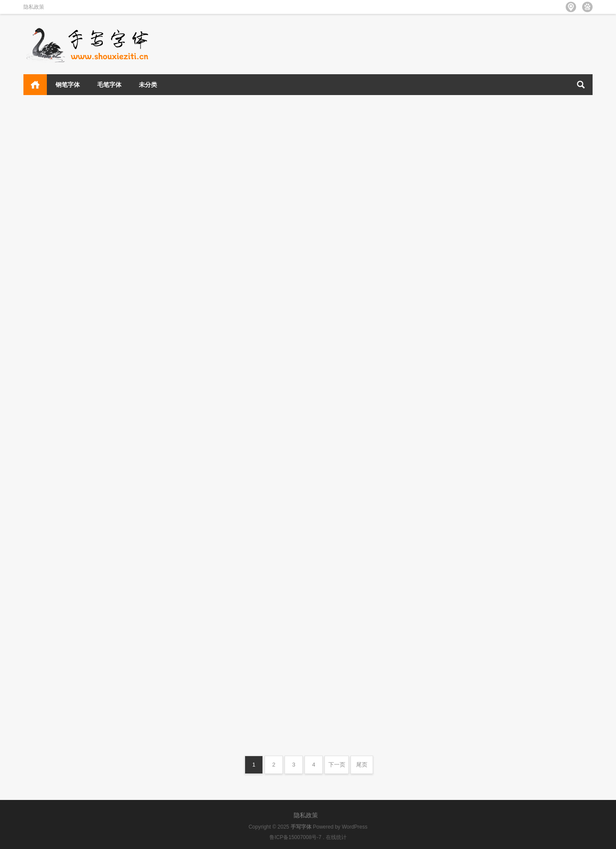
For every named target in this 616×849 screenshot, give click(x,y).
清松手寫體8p (481, 150)
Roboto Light (49, 525)
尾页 (362, 765)
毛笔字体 (109, 85)
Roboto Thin (336, 397)
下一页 (337, 765)
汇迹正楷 (186, 392)
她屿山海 (330, 160)
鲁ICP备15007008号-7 (295, 837)
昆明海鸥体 (45, 281)
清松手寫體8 (479, 271)
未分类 (148, 85)
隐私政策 (34, 7)
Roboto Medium (342, 502)
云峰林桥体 (189, 153)
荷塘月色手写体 (340, 274)
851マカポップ (483, 388)
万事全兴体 (45, 156)
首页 (35, 85)
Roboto (472, 534)
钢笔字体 (68, 85)
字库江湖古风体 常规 (204, 258)
